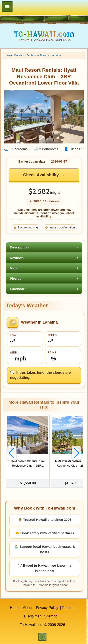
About (28, 608)
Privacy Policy (47, 608)
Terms (67, 608)
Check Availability (41, 175)
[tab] (44, 247)
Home (15, 608)
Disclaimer (32, 616)
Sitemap (51, 616)
